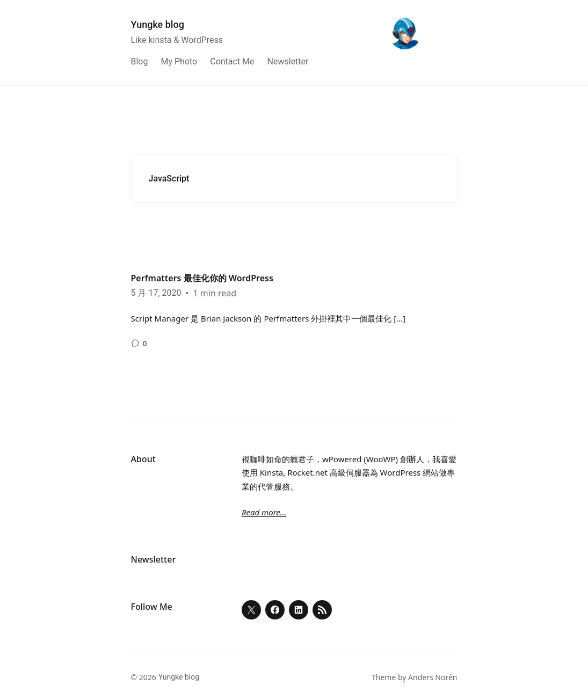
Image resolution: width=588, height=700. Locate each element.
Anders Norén (433, 677)
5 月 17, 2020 (156, 293)
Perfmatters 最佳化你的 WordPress (202, 278)
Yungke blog (158, 24)
